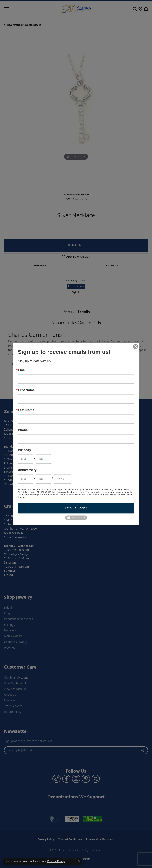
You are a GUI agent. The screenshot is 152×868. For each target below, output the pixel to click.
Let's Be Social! (76, 508)
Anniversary (27, 470)
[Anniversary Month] (26, 479)
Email (22, 370)
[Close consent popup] (79, 861)
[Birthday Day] (43, 459)
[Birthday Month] (26, 459)
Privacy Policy (56, 861)
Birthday (25, 450)
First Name (26, 390)
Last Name (26, 410)
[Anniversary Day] (43, 479)
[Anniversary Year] (62, 479)
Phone (23, 430)
